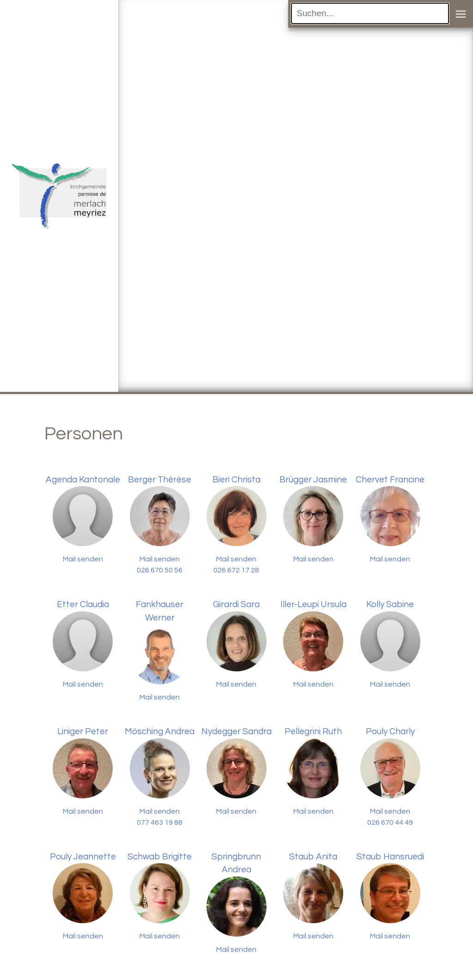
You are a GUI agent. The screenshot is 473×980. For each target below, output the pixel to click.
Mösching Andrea (160, 731)
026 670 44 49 (390, 822)
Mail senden (83, 559)
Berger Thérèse (160, 480)
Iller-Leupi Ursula (313, 604)
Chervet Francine (390, 480)
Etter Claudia (83, 604)
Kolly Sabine (390, 604)
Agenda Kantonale (83, 480)
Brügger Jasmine (313, 480)
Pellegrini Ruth (313, 731)
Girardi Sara (236, 604)
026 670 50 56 (160, 570)
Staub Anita (313, 857)
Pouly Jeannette (83, 857)
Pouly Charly (390, 731)
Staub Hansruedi (390, 857)
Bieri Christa (236, 480)
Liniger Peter (83, 731)
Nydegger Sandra (236, 731)
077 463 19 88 (160, 822)
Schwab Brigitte (160, 857)
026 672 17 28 (236, 570)
